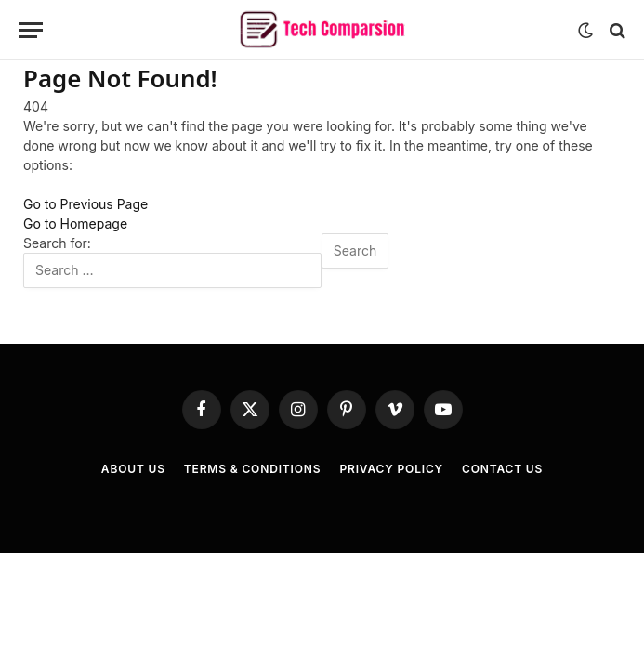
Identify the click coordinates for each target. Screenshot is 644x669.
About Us (133, 469)
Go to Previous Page (85, 204)
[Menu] (31, 30)
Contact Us (502, 469)
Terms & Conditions (253, 469)
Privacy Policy (391, 469)
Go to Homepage (75, 223)
